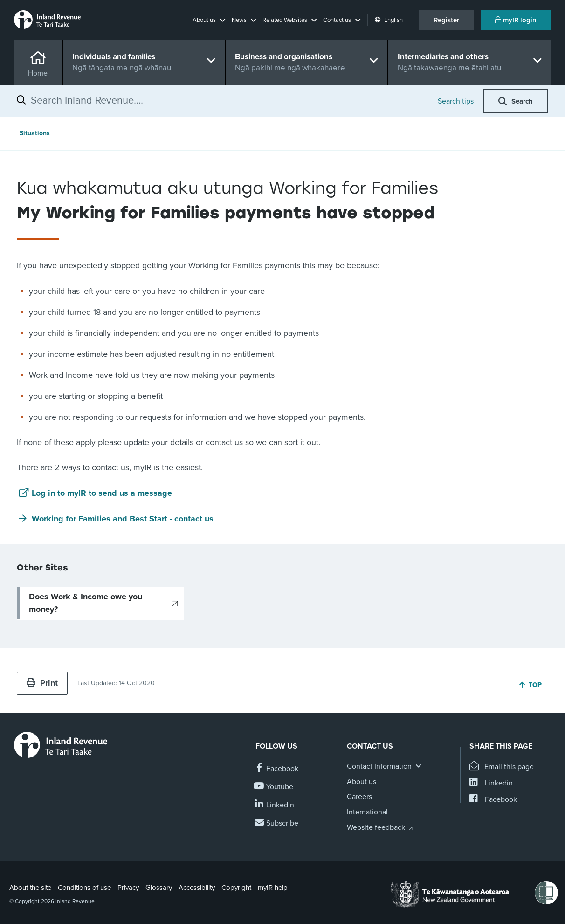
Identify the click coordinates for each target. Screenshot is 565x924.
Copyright (236, 888)
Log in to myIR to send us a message (102, 493)
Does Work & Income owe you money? (86, 603)
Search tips (456, 101)
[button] (209, 20)
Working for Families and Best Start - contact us (123, 519)
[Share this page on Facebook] (493, 800)
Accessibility (197, 888)
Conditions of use (84, 888)
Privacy (128, 888)
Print (42, 683)
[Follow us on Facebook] (277, 769)
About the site (30, 888)
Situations (35, 133)
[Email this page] (502, 767)
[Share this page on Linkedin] (491, 783)
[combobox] (223, 100)
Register (446, 20)
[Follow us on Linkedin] (275, 805)
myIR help (273, 888)
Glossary (159, 888)
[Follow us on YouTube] (274, 787)
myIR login (516, 20)
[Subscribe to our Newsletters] (277, 823)
